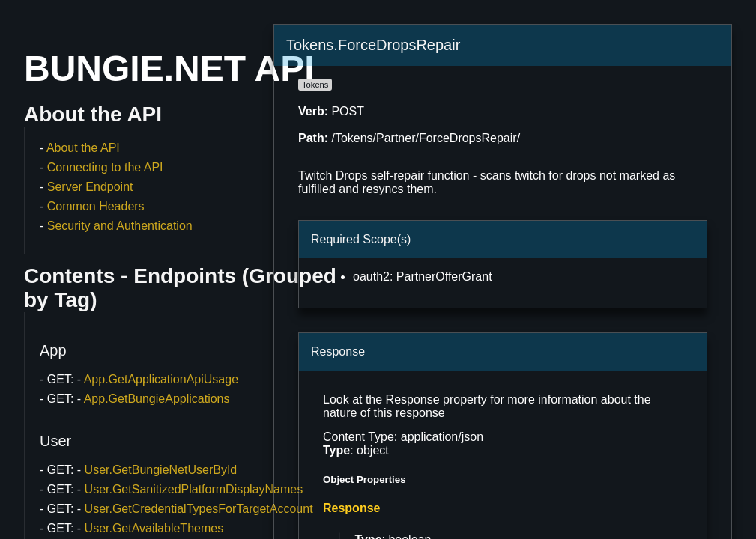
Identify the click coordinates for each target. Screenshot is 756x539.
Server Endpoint (90, 187)
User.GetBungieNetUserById (161, 470)
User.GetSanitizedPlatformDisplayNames (194, 489)
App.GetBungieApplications (157, 399)
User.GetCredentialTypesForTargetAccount (199, 509)
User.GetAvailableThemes (154, 528)
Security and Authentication (120, 226)
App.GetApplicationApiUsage (161, 379)
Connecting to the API (105, 167)
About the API (83, 148)
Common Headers (96, 206)
